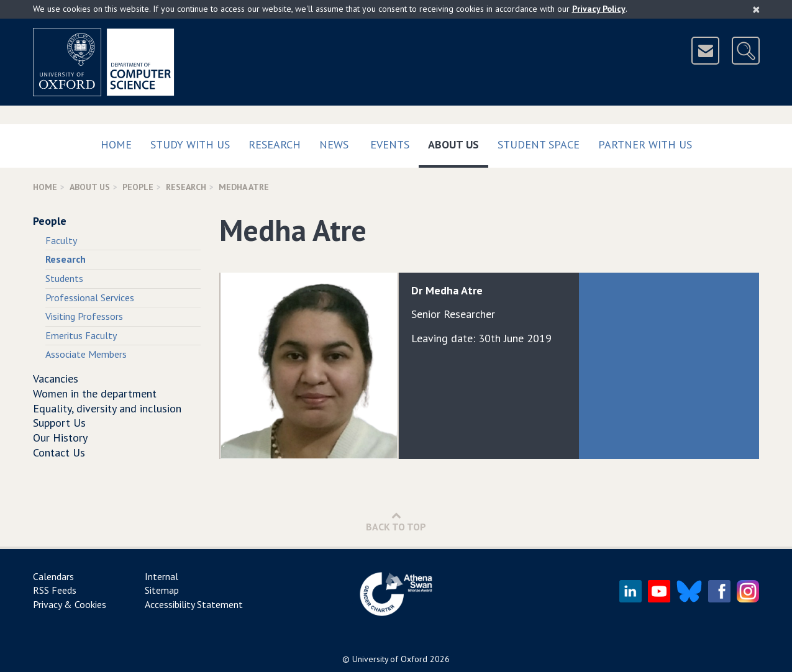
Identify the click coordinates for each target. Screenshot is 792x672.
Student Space (539, 144)
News (334, 144)
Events (390, 144)
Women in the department (95, 393)
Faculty (61, 240)
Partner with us (645, 144)
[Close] (756, 9)
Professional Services (90, 297)
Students (64, 278)
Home (116, 144)
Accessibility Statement (194, 604)
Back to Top (396, 521)
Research (275, 144)
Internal (162, 576)
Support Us (59, 423)
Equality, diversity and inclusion (107, 408)
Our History (60, 438)
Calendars (53, 576)
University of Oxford (390, 659)
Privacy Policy (599, 9)
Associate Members (86, 354)
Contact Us (59, 452)
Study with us (190, 144)
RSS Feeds (55, 590)
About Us (458, 142)
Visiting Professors (84, 316)
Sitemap (162, 590)
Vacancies (56, 379)
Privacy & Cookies (70, 604)
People (138, 187)
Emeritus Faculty (81, 335)
